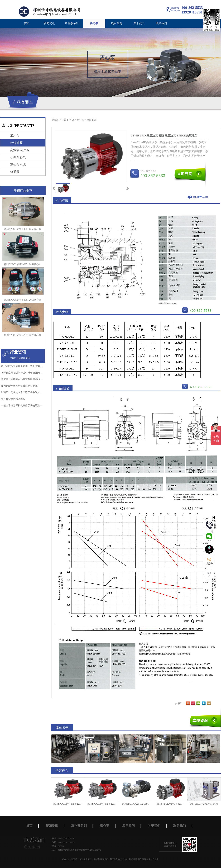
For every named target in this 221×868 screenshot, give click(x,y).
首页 (27, 23)
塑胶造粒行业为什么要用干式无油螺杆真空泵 (25, 366)
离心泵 (80, 120)
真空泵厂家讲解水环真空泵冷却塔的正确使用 (25, 379)
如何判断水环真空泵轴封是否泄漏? (20, 386)
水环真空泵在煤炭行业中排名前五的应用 (23, 373)
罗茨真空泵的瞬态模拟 (13, 399)
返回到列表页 (198, 197)
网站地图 (133, 859)
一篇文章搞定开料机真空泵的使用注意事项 (24, 405)
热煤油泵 (92, 120)
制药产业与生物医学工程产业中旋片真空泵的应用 (28, 392)
